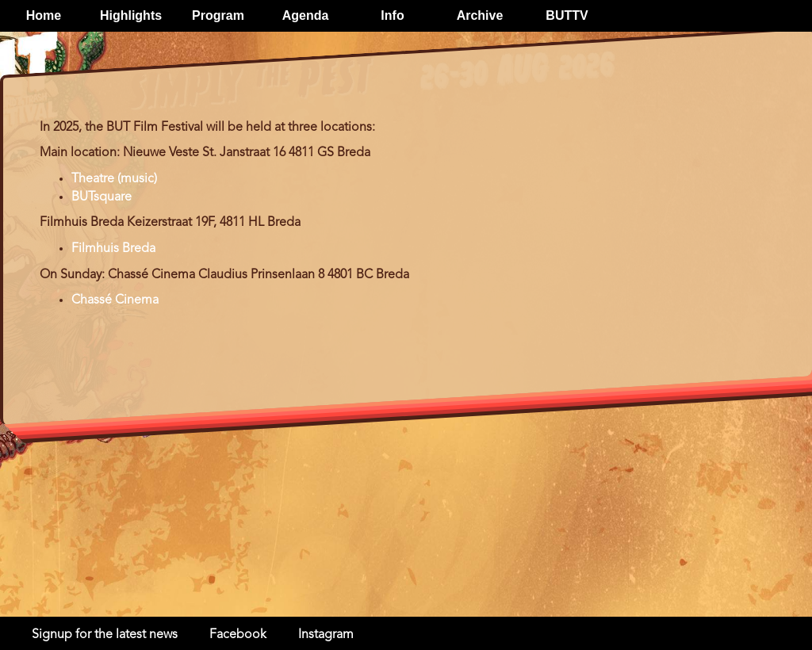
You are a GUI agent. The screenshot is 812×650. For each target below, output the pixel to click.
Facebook (238, 635)
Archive (480, 15)
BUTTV (567, 15)
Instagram (326, 635)
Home (44, 15)
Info (392, 15)
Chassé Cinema (115, 300)
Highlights (131, 15)
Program (218, 15)
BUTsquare (101, 197)
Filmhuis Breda (113, 249)
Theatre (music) (114, 179)
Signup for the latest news (105, 635)
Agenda (306, 15)
